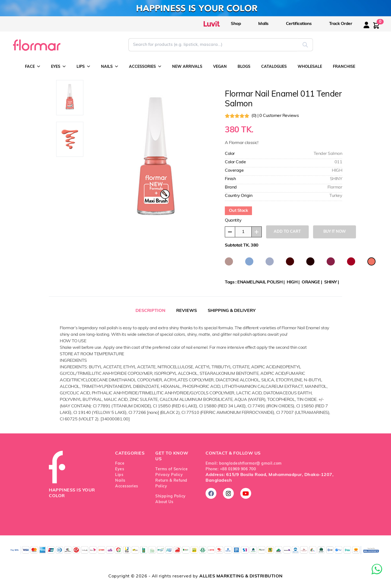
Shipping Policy (171, 496)
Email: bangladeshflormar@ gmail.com (244, 464)
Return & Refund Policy (171, 484)
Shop (236, 24)
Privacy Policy (169, 475)
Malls (263, 24)
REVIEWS (187, 311)
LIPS (83, 66)
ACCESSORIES (145, 66)
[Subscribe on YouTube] (246, 493)
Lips (119, 475)
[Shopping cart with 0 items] (376, 25)
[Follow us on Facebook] (211, 493)
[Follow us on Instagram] (228, 493)
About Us (164, 502)
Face (120, 464)
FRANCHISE (344, 67)
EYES (58, 66)
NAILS (110, 66)
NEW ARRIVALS (187, 67)
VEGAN (220, 67)
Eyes (120, 469)
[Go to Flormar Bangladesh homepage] (36, 45)
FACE (33, 66)
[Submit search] (305, 45)
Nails (120, 481)
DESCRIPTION (150, 311)
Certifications (299, 24)
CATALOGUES (274, 67)
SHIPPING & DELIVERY (232, 311)
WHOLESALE (310, 67)
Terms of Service (171, 469)
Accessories (127, 486)
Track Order (341, 24)
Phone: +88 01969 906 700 (231, 469)
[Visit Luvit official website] (217, 24)
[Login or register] (372, 28)
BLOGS (244, 67)
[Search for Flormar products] (213, 45)
